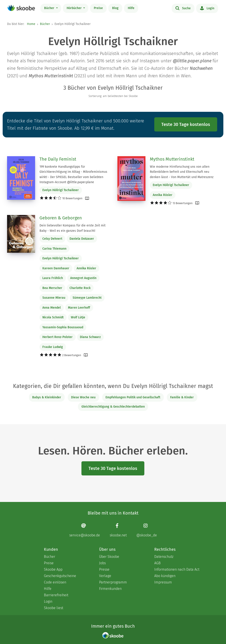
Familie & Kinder (182, 397)
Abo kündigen (165, 576)
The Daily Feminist (58, 159)
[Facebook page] (118, 530)
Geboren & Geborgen (61, 218)
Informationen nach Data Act (177, 569)
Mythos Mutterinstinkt (172, 159)
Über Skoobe (109, 557)
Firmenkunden (110, 589)
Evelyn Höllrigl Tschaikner (61, 190)
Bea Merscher (52, 288)
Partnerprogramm (113, 582)
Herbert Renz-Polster (57, 337)
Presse (104, 569)
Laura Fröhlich (53, 278)
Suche (183, 8)
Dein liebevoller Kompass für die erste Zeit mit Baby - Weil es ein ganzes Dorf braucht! (73, 228)
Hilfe (131, 8)
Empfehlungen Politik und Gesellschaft (133, 397)
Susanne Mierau (54, 298)
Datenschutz (164, 557)
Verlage (105, 576)
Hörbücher (75, 8)
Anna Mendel (52, 308)
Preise (98, 8)
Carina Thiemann (54, 249)
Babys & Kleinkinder (47, 397)
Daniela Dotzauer (82, 239)
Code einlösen (55, 582)
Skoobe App (53, 569)
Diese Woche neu (83, 397)
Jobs (102, 563)
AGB (157, 563)
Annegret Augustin (83, 278)
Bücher (50, 8)
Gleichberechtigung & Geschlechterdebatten (113, 407)
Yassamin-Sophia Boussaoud (63, 327)
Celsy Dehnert (52, 239)
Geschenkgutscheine (60, 576)
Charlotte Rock (80, 288)
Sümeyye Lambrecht (87, 298)
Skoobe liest (54, 608)
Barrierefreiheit (56, 595)
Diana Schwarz (90, 337)
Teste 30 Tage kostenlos (186, 124)
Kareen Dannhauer (56, 268)
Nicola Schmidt (53, 317)
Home (31, 24)
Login (207, 8)
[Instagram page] (147, 530)
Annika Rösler (163, 195)
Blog (115, 8)
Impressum (163, 582)
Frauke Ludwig (53, 347)
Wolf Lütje (78, 317)
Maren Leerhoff (79, 308)
